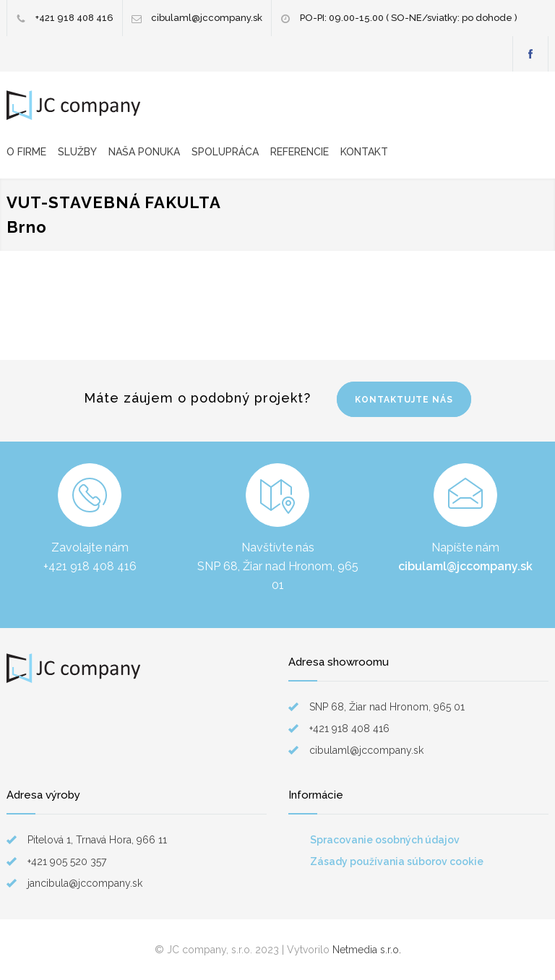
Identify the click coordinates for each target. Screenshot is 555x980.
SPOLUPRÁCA (225, 152)
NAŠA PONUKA (144, 152)
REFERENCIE (300, 152)
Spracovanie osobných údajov (385, 840)
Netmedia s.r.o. (367, 950)
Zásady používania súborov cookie (397, 861)
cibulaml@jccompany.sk (207, 18)
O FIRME (26, 152)
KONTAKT (364, 152)
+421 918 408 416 (74, 18)
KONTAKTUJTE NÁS (404, 400)
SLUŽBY (77, 152)
